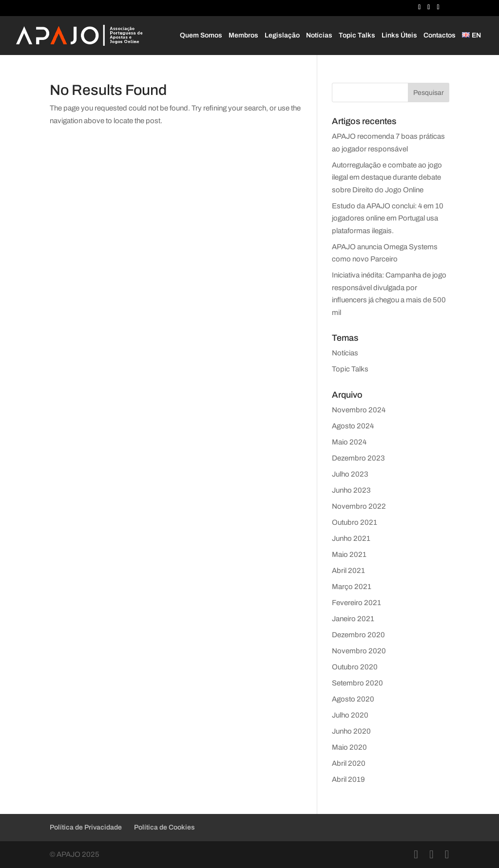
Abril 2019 (348, 779)
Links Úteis (399, 35)
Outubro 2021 (355, 522)
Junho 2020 (351, 731)
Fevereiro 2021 (356, 603)
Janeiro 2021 (353, 619)
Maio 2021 (349, 554)
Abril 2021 (348, 571)
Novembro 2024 (359, 410)
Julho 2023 (350, 474)
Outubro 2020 (355, 667)
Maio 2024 (349, 442)
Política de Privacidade (86, 827)
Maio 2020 (349, 747)
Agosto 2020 (353, 699)
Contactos (440, 35)
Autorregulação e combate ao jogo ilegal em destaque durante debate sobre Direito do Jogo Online (387, 177)
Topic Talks (357, 35)
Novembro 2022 (359, 506)
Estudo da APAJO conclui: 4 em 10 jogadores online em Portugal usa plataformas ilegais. (388, 218)
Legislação (282, 35)
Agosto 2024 (353, 426)
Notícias (319, 35)
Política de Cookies (164, 827)
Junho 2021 (351, 538)
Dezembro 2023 (358, 458)
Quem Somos (201, 35)
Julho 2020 (350, 715)
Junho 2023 (351, 490)
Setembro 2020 (357, 683)
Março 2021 (352, 587)
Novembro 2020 (359, 651)
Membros (243, 35)
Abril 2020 (349, 763)
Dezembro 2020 (358, 635)
